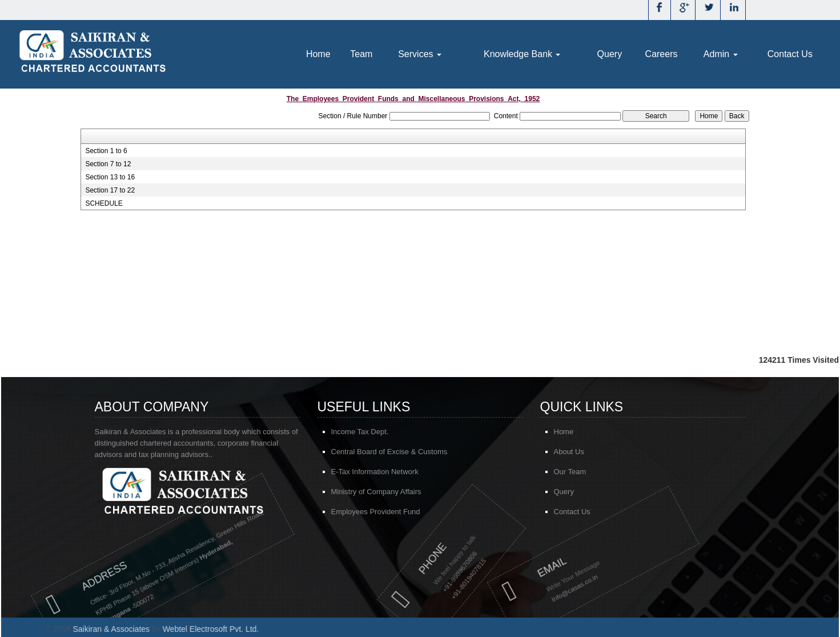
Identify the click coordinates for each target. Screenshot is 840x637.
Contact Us (790, 54)
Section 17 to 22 (110, 190)
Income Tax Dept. (360, 433)
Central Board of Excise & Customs (389, 453)
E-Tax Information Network (375, 473)
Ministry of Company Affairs (376, 493)
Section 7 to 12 (108, 164)
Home (318, 54)
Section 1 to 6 (106, 151)
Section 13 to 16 (110, 177)
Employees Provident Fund (376, 513)
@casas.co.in (526, 587)
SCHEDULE (104, 203)
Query (610, 54)
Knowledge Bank (522, 54)
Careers (662, 54)
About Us (575, 452)
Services (420, 54)
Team (361, 54)
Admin (721, 54)
